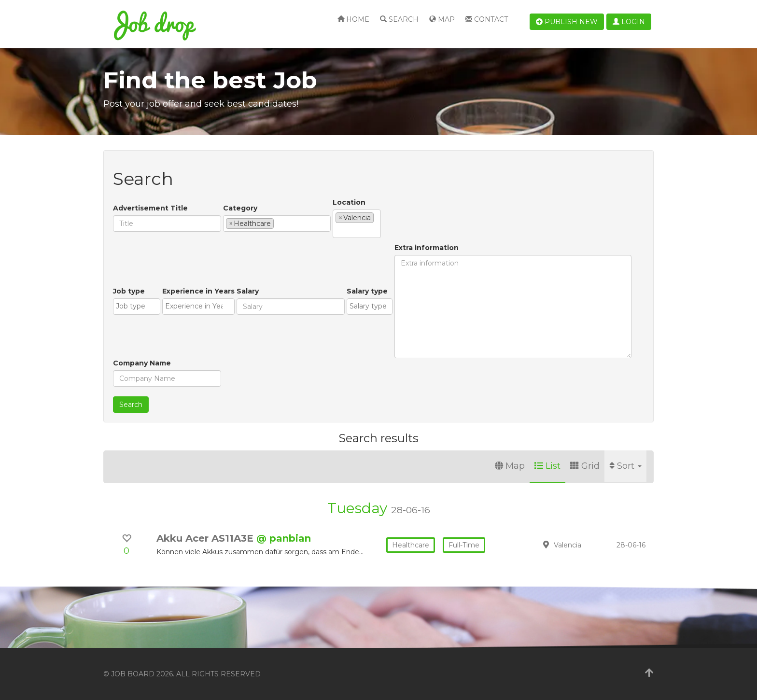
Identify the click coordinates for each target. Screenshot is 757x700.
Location (349, 202)
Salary (248, 291)
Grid (585, 466)
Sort (625, 466)
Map (442, 19)
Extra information (427, 248)
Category (240, 208)
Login (629, 22)
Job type (129, 291)
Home (353, 19)
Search (399, 19)
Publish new (567, 22)
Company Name (142, 363)
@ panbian (284, 538)
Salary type (367, 291)
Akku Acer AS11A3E (206, 538)
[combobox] (277, 224)
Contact (487, 19)
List (547, 466)
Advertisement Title (150, 208)
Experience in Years (198, 291)
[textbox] (279, 223)
